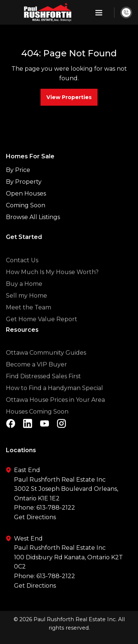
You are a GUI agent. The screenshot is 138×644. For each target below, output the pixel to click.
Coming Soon (26, 205)
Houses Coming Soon (37, 423)
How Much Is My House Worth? (52, 283)
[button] (99, 13)
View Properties (69, 97)
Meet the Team (29, 318)
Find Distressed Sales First (43, 387)
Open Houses (26, 193)
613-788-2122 (56, 508)
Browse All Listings (33, 217)
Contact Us (22, 271)
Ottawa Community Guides (46, 364)
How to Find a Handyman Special (54, 399)
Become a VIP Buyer (36, 375)
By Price (18, 170)
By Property (24, 182)
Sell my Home (26, 307)
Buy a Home (24, 295)
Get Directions (35, 517)
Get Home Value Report (42, 330)
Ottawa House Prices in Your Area (55, 411)
